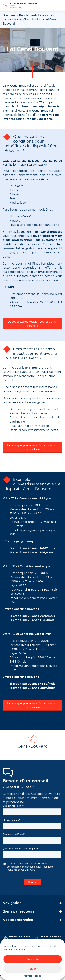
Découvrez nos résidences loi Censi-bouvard (32, 324)
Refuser (33, 969)
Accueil (11, 15)
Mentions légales (33, 976)
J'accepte (33, 959)
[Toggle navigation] (57, 5)
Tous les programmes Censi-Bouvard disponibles (33, 447)
